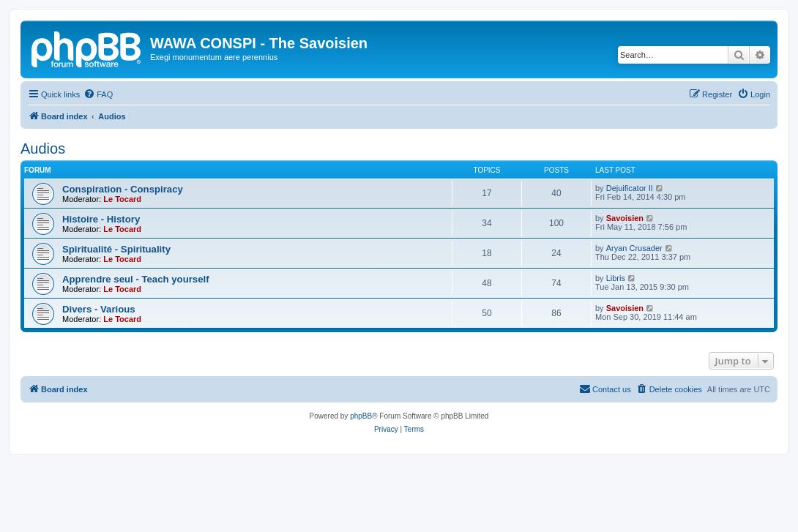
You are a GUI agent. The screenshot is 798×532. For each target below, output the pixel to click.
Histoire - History (101, 219)
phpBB (361, 416)
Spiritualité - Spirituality (116, 249)
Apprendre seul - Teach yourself (136, 279)
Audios (43, 149)
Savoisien (625, 218)
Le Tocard (122, 199)
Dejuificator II (630, 188)
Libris (616, 278)
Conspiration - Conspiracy (123, 189)
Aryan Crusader (634, 248)
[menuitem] (98, 94)
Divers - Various (99, 309)
